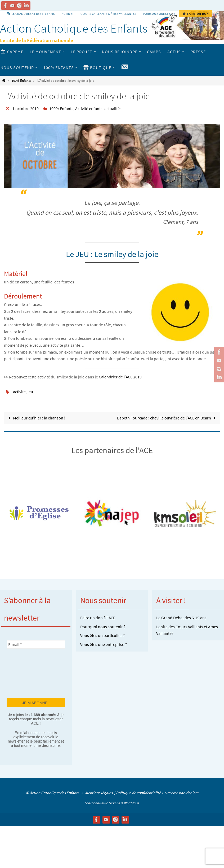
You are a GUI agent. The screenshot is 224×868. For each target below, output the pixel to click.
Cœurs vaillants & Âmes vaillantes (108, 14)
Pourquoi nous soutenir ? (103, 627)
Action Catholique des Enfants (74, 28)
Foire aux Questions (159, 14)
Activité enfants (89, 108)
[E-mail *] (36, 644)
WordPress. (132, 803)
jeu (30, 392)
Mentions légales (99, 793)
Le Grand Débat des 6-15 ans (181, 618)
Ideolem (192, 793)
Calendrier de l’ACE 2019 (120, 377)
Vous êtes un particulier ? (102, 635)
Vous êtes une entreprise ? (104, 644)
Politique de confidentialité (138, 793)
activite (19, 392)
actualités (113, 108)
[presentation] (28, 673)
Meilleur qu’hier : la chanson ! (36, 418)
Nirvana (114, 803)
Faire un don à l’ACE (98, 618)
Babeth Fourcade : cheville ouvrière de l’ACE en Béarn (167, 418)
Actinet (68, 14)
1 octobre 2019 (26, 108)
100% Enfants (21, 80)
